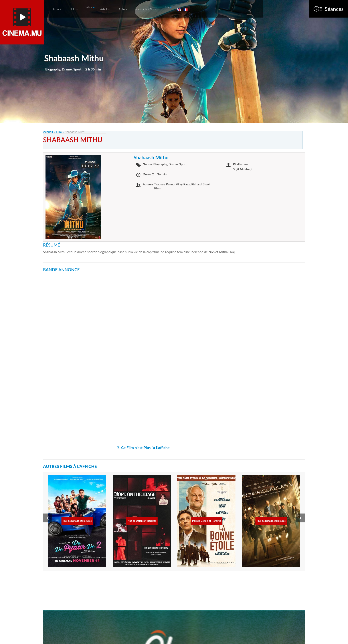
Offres (123, 9)
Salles (88, 7)
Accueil (57, 9)
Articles (105, 9)
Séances (334, 9)
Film (59, 132)
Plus (166, 7)
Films (74, 9)
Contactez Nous (146, 9)
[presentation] (48, 518)
